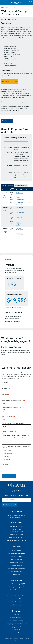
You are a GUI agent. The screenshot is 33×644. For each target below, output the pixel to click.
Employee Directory (17, 627)
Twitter (17, 491)
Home (3, 8)
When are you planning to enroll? (13, 402)
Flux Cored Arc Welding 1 (20, 229)
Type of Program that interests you (13, 425)
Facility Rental (16, 630)
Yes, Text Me (7, 458)
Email (3, 435)
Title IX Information (16, 602)
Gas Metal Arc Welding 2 (20, 208)
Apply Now (6, 81)
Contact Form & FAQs (17, 526)
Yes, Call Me (7, 452)
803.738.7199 (22, 540)
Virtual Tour (17, 574)
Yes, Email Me (8, 455)
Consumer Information (17, 618)
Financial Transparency (17, 590)
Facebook (12, 491)
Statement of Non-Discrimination (17, 596)
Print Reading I (20, 218)
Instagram (14, 491)
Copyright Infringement (16, 587)
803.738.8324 (19, 534)
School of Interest (8, 418)
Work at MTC (16, 633)
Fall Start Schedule (8, 185)
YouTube (19, 491)
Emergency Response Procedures (16, 624)
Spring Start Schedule (21, 185)
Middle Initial (6, 390)
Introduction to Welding (19, 203)
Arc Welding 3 (20, 212)
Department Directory (16, 621)
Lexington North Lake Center (16, 568)
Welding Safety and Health (19, 223)
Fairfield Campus (17, 559)
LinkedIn (21, 491)
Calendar (16, 615)
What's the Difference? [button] (10, 432)
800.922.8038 (19, 537)
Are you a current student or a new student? (14, 410)
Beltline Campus (16, 556)
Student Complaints (17, 599)
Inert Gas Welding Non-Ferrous (20, 235)
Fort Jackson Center (16, 562)
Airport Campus (16, 550)
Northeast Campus (16, 571)
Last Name (5, 396)
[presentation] (15, 470)
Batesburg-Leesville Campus (16, 553)
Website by (17, 640)
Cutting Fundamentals (20, 198)
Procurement (17, 593)
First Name (5, 384)
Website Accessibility (17, 605)
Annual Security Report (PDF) (16, 584)
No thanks (7, 461)
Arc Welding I (20, 193)
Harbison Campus (16, 565)
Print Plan (5, 121)
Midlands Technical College (17, 3)
